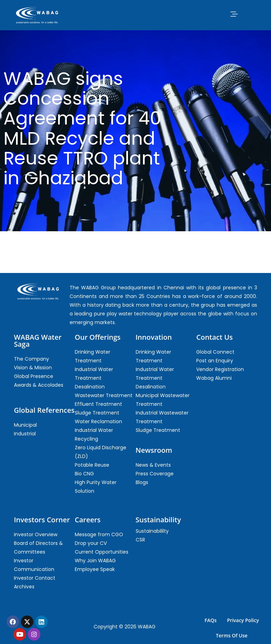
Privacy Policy (243, 620)
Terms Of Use (232, 635)
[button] (234, 14)
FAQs (211, 620)
